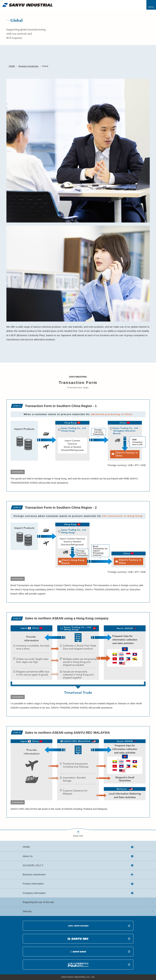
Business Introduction (29, 66)
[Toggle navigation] (151, 5)
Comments (18, 472)
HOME (12, 66)
